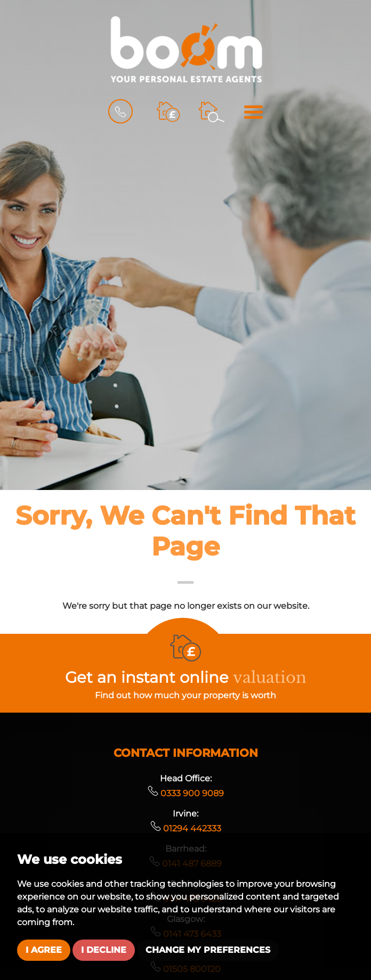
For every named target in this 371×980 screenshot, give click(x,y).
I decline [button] (104, 950)
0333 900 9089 (186, 793)
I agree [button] (44, 950)
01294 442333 (186, 828)
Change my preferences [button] (208, 950)
